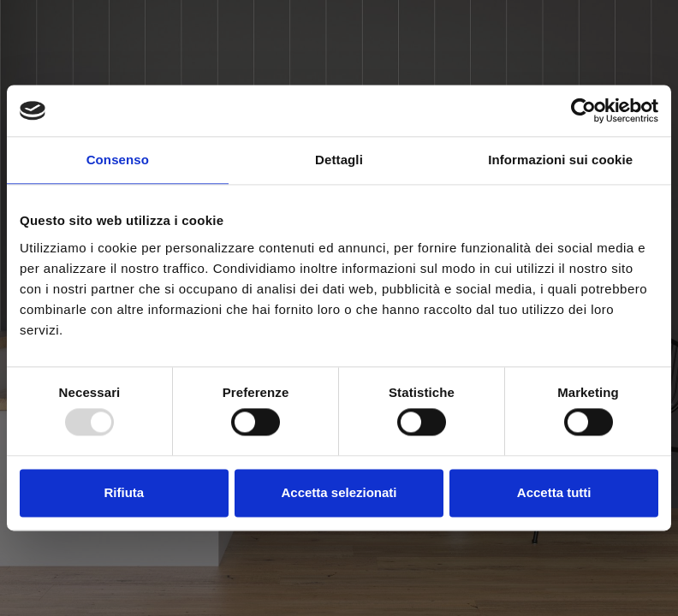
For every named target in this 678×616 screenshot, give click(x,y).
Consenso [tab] (118, 160)
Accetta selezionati (339, 492)
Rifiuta (124, 492)
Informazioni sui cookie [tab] (560, 160)
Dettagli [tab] (339, 160)
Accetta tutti (554, 492)
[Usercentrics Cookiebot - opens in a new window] (583, 110)
